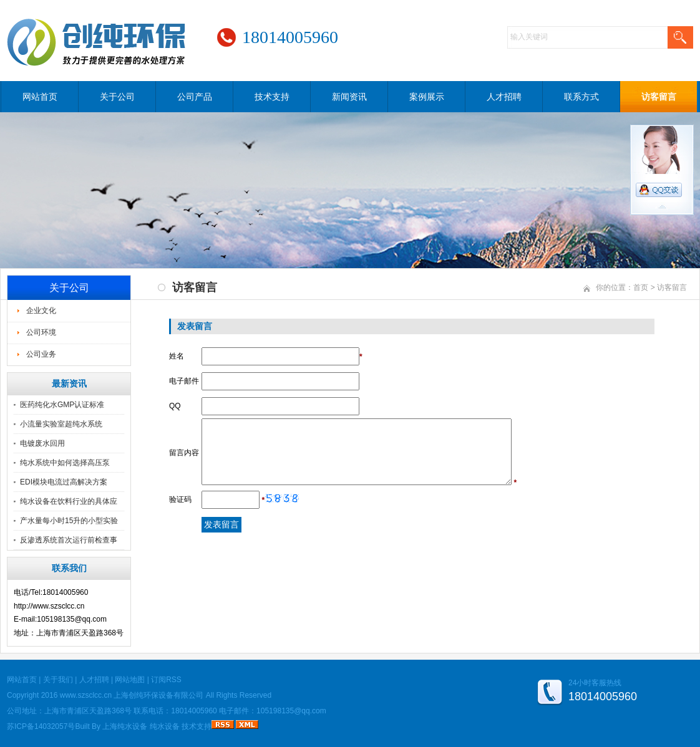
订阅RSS (166, 680)
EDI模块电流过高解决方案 (64, 482)
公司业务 (41, 354)
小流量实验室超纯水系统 (61, 424)
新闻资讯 (349, 97)
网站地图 (130, 680)
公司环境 (41, 332)
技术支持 (272, 97)
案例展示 (427, 97)
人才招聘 (504, 97)
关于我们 (58, 680)
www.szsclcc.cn (86, 695)
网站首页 (40, 97)
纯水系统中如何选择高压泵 (65, 463)
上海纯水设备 (125, 726)
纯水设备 (165, 726)
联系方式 (581, 97)
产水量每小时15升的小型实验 (69, 521)
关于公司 (117, 97)
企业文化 (41, 311)
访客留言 (659, 97)
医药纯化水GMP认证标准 (62, 405)
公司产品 (195, 97)
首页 (641, 287)
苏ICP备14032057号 (41, 726)
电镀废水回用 (42, 443)
